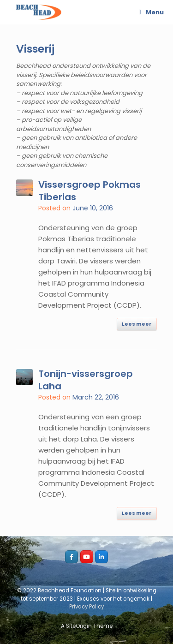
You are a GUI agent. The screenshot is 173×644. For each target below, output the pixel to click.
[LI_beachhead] (101, 557)
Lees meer (137, 324)
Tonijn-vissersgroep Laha (86, 380)
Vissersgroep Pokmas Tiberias (89, 191)
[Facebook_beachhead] (72, 557)
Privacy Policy (86, 607)
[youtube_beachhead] (87, 557)
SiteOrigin (79, 626)
